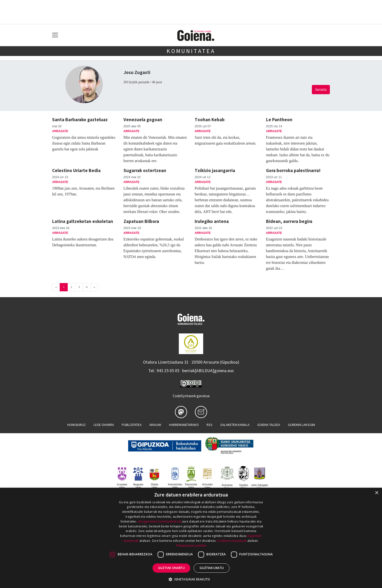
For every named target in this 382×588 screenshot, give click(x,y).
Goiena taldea (269, 425)
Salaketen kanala (235, 425)
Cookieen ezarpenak (231, 541)
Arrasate (60, 131)
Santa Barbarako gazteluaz (80, 119)
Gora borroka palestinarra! (293, 170)
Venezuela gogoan (143, 119)
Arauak (155, 425)
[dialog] (191, 538)
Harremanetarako (184, 425)
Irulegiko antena (212, 221)
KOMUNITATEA (191, 51)
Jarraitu (321, 89)
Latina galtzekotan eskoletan (83, 221)
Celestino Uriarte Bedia (76, 170)
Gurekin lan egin (301, 425)
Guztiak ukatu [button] (212, 568)
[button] (191, 579)
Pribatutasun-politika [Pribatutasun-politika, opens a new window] (191, 546)
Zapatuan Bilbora (141, 221)
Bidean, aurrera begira (289, 221)
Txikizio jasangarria (215, 170)
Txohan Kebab (210, 119)
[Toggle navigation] (55, 35)
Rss (210, 425)
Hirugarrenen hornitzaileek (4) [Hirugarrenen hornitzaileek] (159, 521)
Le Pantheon (279, 119)
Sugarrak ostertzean (145, 170)
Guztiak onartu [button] (172, 568)
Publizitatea (132, 425)
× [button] (377, 493)
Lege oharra (104, 425)
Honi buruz (76, 425)
